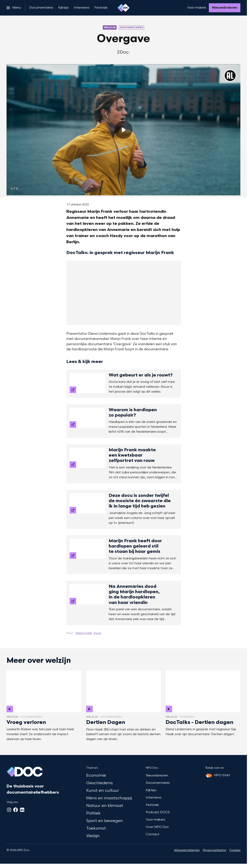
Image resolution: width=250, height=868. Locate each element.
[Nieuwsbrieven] (225, 8)
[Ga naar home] (123, 8)
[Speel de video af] (123, 130)
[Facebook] (16, 810)
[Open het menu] (14, 8)
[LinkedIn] (22, 810)
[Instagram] (9, 810)
